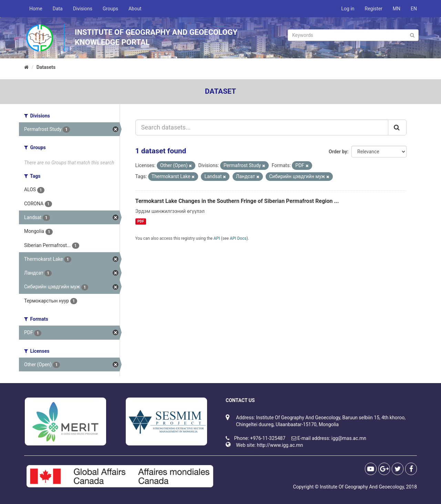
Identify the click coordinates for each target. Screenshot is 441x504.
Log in (348, 9)
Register (374, 9)
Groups (110, 9)
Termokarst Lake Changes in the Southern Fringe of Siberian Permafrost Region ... (237, 201)
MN (397, 9)
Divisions (83, 9)
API (217, 238)
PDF (141, 221)
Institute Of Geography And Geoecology (362, 487)
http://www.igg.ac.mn (280, 445)
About (135, 9)
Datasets (46, 67)
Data (58, 9)
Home (36, 9)
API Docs (238, 238)
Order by (338, 152)
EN (414, 9)
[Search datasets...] (262, 127)
